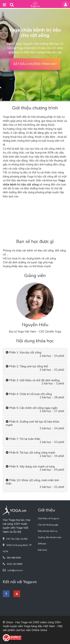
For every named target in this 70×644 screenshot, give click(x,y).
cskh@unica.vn (15, 570)
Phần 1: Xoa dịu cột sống (24, 353)
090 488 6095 (14, 558)
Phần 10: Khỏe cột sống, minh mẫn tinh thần (32, 482)
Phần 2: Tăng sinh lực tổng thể (27, 367)
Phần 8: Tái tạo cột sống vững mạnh (30, 453)
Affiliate (42, 544)
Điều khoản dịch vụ (48, 531)
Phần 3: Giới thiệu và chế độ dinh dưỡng (33, 380)
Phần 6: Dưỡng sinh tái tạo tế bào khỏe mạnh (33, 423)
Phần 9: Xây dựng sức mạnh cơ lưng (30, 467)
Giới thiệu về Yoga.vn (49, 518)
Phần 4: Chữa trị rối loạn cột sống (29, 394)
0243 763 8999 (14, 564)
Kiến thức (43, 550)
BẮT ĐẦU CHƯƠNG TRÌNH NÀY (35, 64)
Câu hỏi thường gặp (48, 525)
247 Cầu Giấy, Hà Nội (17, 539)
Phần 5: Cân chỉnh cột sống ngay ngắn (32, 408)
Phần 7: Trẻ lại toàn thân (23, 439)
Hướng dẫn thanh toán (50, 537)
